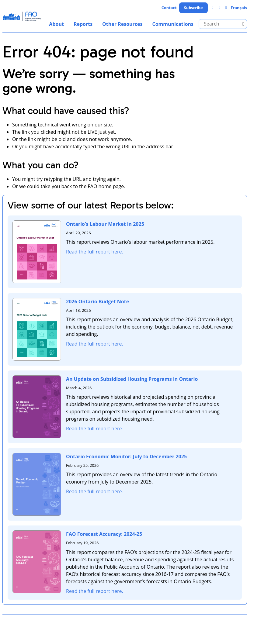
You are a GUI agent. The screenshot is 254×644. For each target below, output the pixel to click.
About (56, 24)
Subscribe (193, 8)
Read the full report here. (95, 252)
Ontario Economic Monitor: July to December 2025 (126, 456)
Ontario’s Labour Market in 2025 (105, 224)
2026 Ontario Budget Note (97, 301)
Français (239, 8)
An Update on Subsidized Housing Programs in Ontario (132, 379)
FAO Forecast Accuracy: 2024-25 (104, 534)
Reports (83, 24)
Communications (173, 24)
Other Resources (122, 24)
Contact (169, 8)
